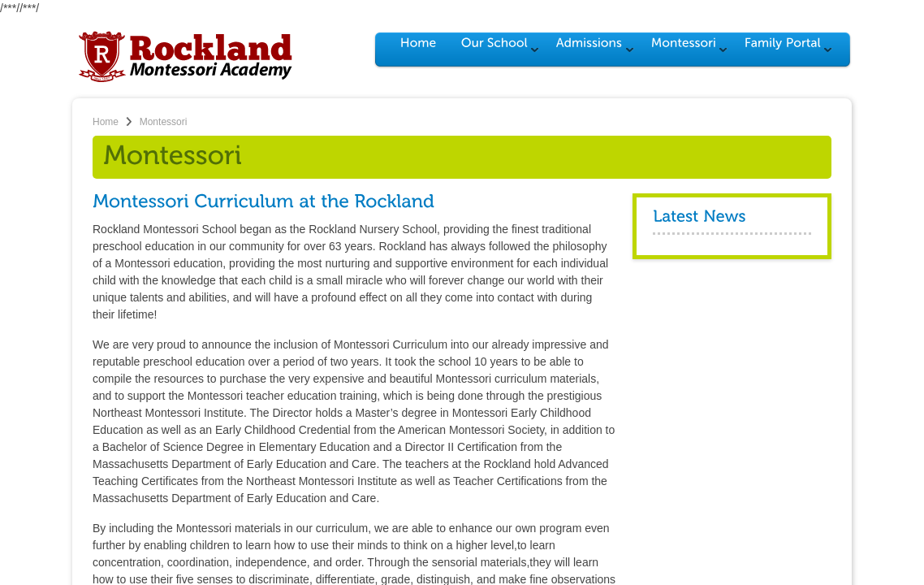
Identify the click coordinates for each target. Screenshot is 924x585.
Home (106, 122)
